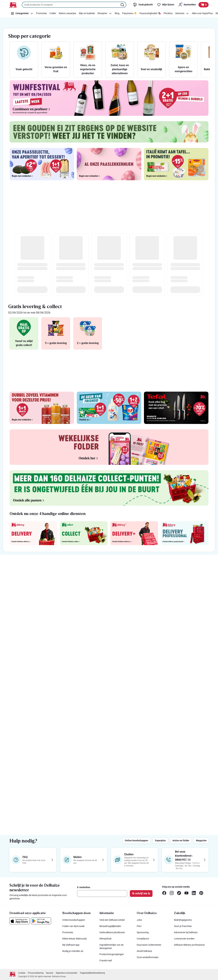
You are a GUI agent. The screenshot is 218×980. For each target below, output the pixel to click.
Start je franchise (183, 926)
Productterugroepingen (112, 954)
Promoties (68, 932)
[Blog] (117, 13)
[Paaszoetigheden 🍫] (150, 13)
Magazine (201, 840)
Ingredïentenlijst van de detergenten (111, 947)
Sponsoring (143, 932)
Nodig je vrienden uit (73, 951)
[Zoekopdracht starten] (123, 5)
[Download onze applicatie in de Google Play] (41, 921)
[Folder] (53, 13)
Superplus (160, 840)
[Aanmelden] (187, 5)
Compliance (143, 939)
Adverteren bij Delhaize (186, 932)
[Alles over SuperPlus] (202, 13)
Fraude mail (106, 960)
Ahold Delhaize (144, 951)
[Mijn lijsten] (166, 5)
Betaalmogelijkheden (110, 926)
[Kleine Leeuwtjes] (67, 13)
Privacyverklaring (36, 973)
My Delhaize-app (71, 945)
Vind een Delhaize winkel (112, 920)
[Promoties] (41, 13)
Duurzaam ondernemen (149, 945)
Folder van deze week (73, 926)
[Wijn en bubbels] (87, 13)
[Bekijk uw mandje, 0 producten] (204, 5)
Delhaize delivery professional (189, 945)
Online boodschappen (136, 840)
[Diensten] (182, 13)
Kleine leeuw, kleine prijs (74, 939)
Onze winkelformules (148, 957)
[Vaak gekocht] (143, 5)
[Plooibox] (168, 13)
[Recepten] (105, 13)
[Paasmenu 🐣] (129, 13)
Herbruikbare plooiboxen (112, 932)
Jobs (139, 920)
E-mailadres (84, 887)
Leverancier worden (184, 939)
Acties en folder (181, 840)
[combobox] (74, 5)
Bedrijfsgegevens (183, 920)
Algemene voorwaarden (67, 973)
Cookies (22, 973)
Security (50, 973)
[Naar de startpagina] (13, 5)
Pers (139, 926)
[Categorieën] (22, 13)
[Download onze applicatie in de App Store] (19, 921)
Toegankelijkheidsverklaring (92, 973)
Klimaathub (105, 939)
